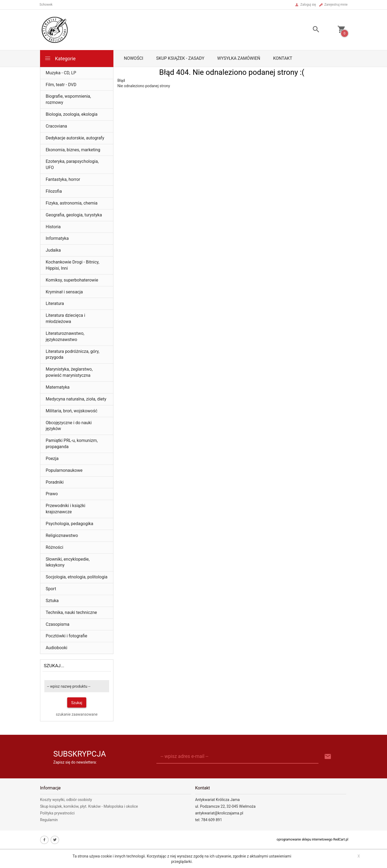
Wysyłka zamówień (239, 58)
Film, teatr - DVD (61, 85)
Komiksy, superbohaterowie (72, 280)
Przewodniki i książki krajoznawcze (65, 509)
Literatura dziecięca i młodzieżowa (65, 318)
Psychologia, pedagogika (69, 524)
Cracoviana (56, 126)
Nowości (134, 58)
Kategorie (60, 58)
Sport (51, 589)
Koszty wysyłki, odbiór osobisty (66, 800)
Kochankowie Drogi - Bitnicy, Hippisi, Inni (72, 265)
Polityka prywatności (57, 813)
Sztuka (52, 601)
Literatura (55, 303)
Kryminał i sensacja (64, 292)
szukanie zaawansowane (77, 714)
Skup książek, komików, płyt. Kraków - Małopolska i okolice (89, 806)
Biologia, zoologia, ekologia (72, 114)
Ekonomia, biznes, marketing (73, 150)
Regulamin (49, 820)
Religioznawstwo (62, 535)
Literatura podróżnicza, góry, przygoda (73, 354)
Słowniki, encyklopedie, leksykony (68, 562)
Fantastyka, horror (63, 179)
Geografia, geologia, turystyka (74, 215)
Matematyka (58, 387)
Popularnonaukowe (64, 470)
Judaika (53, 250)
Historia (53, 227)
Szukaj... (54, 666)
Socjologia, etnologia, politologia (77, 577)
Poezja (52, 458)
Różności (54, 547)
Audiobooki (56, 648)
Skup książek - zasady (180, 58)
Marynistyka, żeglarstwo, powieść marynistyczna (69, 372)
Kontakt (283, 58)
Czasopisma (58, 624)
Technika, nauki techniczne (71, 612)
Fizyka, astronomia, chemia (72, 203)
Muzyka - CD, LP (61, 73)
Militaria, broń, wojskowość (71, 411)
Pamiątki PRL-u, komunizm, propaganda (72, 444)
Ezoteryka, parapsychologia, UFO (72, 164)
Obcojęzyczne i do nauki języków (69, 426)
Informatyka (57, 238)
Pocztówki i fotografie (67, 636)
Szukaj (77, 703)
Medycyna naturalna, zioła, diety (76, 399)
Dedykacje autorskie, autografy (75, 138)
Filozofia (54, 191)
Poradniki (55, 482)
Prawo (52, 494)
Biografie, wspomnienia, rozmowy (68, 99)
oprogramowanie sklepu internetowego (304, 839)
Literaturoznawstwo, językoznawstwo (65, 336)
